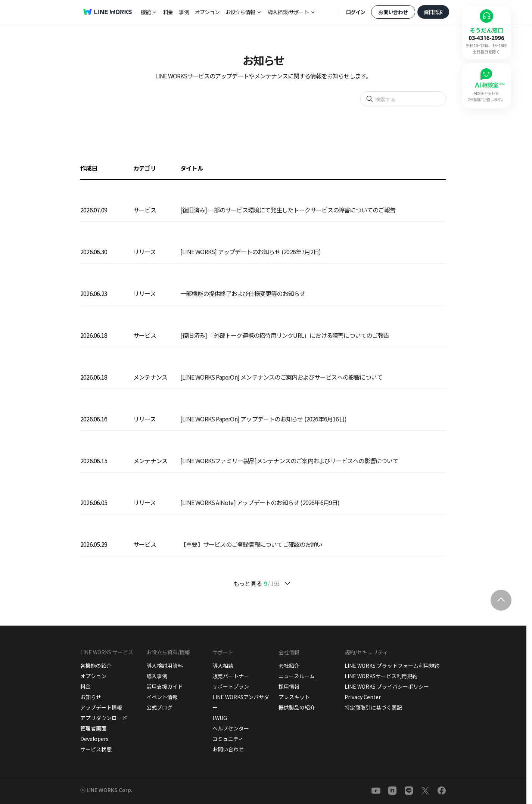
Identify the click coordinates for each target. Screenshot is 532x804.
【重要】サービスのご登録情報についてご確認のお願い (251, 544)
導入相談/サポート (288, 12)
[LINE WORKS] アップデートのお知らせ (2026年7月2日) (251, 252)
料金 (168, 12)
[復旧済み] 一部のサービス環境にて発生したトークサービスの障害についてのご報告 (288, 210)
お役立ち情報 (240, 12)
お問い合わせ (393, 12)
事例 (184, 12)
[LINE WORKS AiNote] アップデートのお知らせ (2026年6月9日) (260, 502)
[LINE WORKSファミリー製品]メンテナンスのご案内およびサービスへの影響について (289, 461)
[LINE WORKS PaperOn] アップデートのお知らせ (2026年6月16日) (263, 419)
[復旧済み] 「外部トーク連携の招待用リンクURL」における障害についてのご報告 (285, 335)
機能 (146, 12)
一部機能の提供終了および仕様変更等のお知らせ (243, 293)
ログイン (356, 12)
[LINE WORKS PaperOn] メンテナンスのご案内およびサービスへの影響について (281, 377)
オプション (207, 12)
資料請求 (433, 12)
